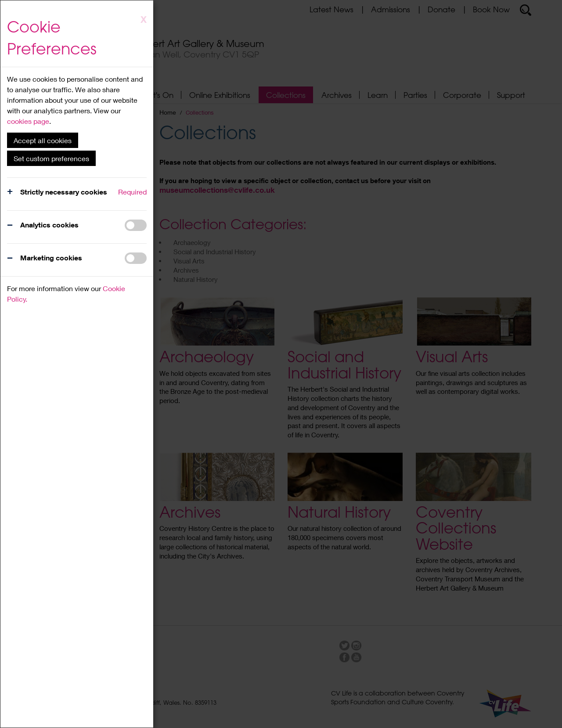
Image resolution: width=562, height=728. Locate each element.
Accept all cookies (43, 140)
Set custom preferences (51, 158)
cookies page (28, 121)
